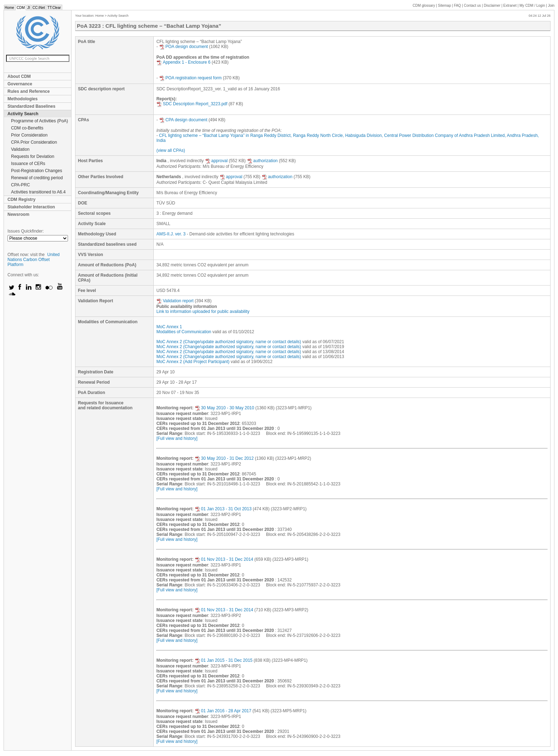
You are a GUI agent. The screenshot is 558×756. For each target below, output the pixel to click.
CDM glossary (424, 6)
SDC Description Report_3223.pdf (192, 104)
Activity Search (23, 114)
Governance (20, 84)
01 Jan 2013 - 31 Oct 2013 (223, 509)
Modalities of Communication (184, 332)
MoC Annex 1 (169, 327)
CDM (21, 8)
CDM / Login (533, 6)
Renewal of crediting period (37, 178)
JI (28, 8)
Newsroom (18, 214)
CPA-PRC (20, 185)
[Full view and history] (177, 438)
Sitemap (445, 6)
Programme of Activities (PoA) (40, 121)
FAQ (457, 6)
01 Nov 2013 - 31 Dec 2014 (224, 559)
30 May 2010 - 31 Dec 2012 (224, 458)
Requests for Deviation (33, 156)
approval (216, 161)
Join (551, 6)
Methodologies (23, 99)
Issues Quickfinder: (26, 231)
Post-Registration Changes (36, 171)
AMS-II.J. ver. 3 (171, 234)
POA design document (183, 47)
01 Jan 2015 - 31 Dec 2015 (224, 660)
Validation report (175, 301)
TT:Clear (54, 8)
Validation (20, 149)
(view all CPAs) (170, 150)
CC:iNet (39, 8)
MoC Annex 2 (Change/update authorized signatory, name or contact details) (229, 342)
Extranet (510, 6)
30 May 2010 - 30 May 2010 (224, 408)
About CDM (19, 76)
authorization (262, 161)
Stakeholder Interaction (31, 207)
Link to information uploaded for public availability (203, 312)
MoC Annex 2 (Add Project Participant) (193, 362)
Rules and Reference (29, 91)
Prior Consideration (29, 135)
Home (9, 8)
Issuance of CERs (28, 164)
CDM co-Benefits (27, 128)
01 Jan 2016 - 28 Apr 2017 (223, 711)
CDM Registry (22, 199)
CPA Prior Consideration (34, 142)
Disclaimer (492, 6)
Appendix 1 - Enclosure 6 (183, 62)
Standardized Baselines (31, 106)
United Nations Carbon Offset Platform (34, 260)
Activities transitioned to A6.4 (38, 192)
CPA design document (183, 120)
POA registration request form (190, 78)
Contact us (473, 6)
